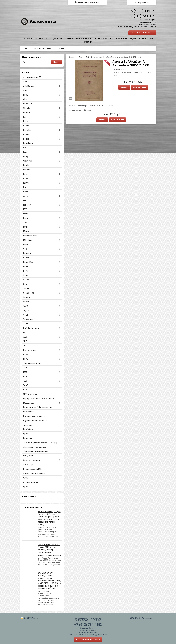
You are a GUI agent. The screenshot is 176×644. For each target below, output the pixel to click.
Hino (25, 174)
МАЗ (25, 372)
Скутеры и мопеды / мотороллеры (39, 399)
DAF (25, 117)
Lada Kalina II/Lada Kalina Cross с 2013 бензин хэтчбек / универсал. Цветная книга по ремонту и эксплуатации (49, 550)
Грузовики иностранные (34, 416)
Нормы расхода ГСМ (33, 469)
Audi (25, 90)
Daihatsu (27, 130)
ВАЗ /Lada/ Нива (31, 328)
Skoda (26, 288)
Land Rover (28, 205)
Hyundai (27, 170)
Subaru (26, 297)
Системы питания (31, 460)
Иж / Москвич (30, 350)
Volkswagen (29, 319)
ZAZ (25, 222)
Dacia (26, 121)
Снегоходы (28, 412)
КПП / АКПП (29, 456)
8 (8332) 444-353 (144, 11)
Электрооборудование (34, 473)
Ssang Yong (29, 293)
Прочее (27, 487)
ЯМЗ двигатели (30, 394)
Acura (26, 82)
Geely (26, 156)
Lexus (26, 214)
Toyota (26, 310)
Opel (25, 249)
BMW (26, 95)
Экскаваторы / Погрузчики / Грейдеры (41, 443)
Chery (26, 99)
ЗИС (25, 346)
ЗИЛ (25, 341)
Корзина (142, 2)
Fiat (25, 148)
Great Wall (28, 161)
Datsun (26, 134)
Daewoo (27, 126)
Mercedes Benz (30, 236)
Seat (25, 284)
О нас (25, 48)
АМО (25, 324)
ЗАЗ (25, 337)
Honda (26, 165)
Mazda (26, 231)
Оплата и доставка (42, 48)
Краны (26, 434)
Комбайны (28, 429)
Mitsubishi (28, 240)
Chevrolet (28, 104)
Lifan (25, 218)
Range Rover (29, 262)
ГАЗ (25, 333)
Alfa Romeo (29, 86)
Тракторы (28, 425)
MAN (25, 227)
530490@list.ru (31, 618)
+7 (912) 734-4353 (143, 16)
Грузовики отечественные (35, 421)
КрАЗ (26, 359)
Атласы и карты (30, 482)
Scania (26, 280)
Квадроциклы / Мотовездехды (38, 407)
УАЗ (25, 381)
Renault (27, 266)
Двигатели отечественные (36, 451)
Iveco (26, 192)
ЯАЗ (25, 390)
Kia (25, 200)
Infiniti (26, 183)
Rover (26, 271)
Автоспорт (28, 465)
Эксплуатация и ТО (32, 77)
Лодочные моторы (32, 363)
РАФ (25, 377)
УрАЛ (26, 385)
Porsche (27, 258)
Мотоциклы (29, 403)
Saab (26, 275)
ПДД (26, 478)
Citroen (26, 112)
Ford (25, 152)
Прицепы (27, 438)
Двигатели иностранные (35, 447)
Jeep (25, 196)
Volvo (26, 315)
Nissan (26, 244)
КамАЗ (26, 355)
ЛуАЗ (26, 368)
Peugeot (27, 253)
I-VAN (26, 178)
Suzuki (26, 302)
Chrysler (27, 108)
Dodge (26, 139)
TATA (26, 306)
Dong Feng (28, 143)
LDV (25, 209)
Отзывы (60, 48)
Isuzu (26, 187)
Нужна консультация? (89, 2)
